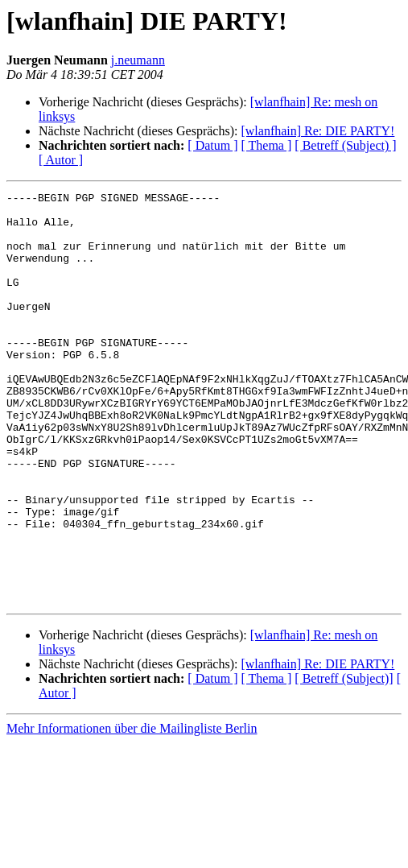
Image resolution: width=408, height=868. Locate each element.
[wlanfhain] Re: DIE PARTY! (317, 131)
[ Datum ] (212, 145)
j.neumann (138, 60)
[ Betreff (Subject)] (344, 761)
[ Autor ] (61, 160)
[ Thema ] (267, 145)
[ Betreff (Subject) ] (345, 145)
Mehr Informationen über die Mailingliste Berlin (132, 810)
